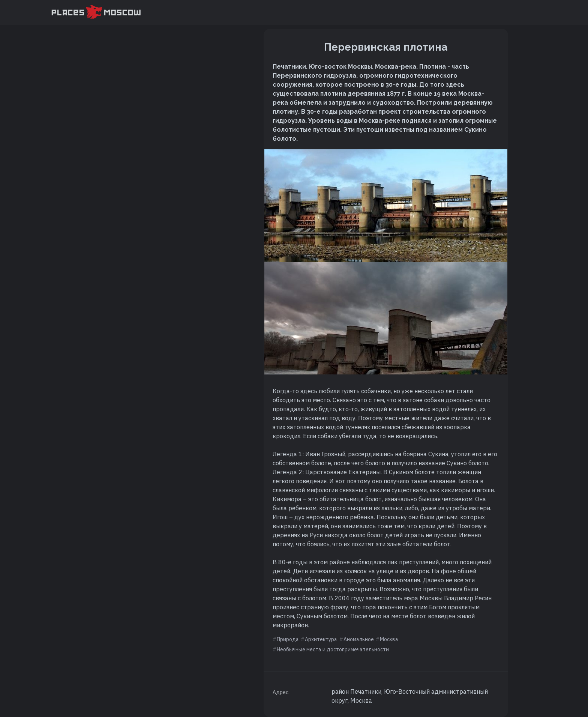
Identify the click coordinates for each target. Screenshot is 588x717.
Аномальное (359, 639)
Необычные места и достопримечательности (333, 649)
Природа (288, 639)
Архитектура (321, 639)
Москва (389, 639)
